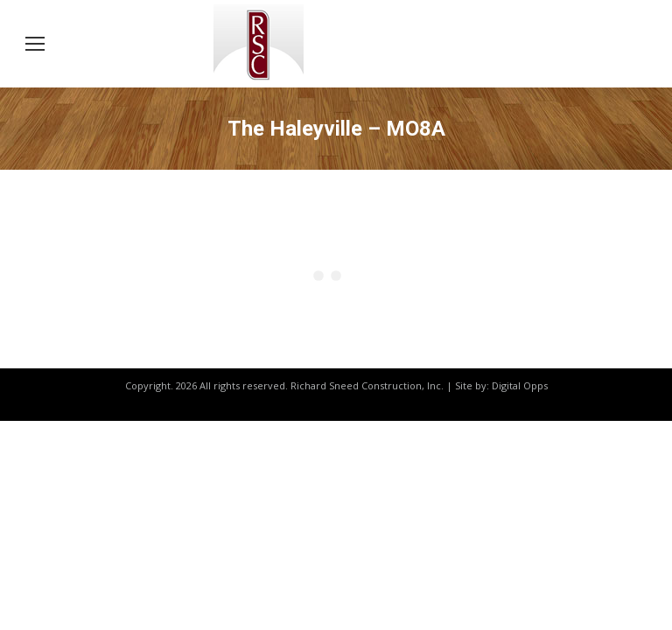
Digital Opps (520, 385)
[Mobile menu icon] (35, 44)
